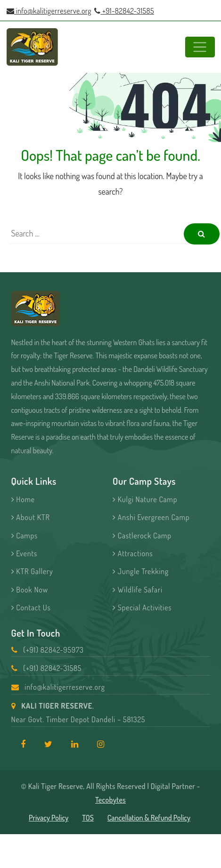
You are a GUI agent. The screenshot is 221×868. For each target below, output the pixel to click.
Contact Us (31, 608)
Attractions (133, 553)
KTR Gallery (32, 571)
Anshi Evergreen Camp (151, 517)
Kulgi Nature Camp (145, 499)
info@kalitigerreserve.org (49, 11)
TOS (88, 818)
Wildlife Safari (138, 590)
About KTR (31, 517)
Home (23, 499)
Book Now (30, 590)
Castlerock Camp (142, 536)
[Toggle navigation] (200, 47)
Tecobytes (110, 800)
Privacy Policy (49, 818)
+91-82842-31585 (124, 11)
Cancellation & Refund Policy (149, 818)
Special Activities (142, 608)
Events (24, 553)
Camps (25, 536)
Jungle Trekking (141, 571)
